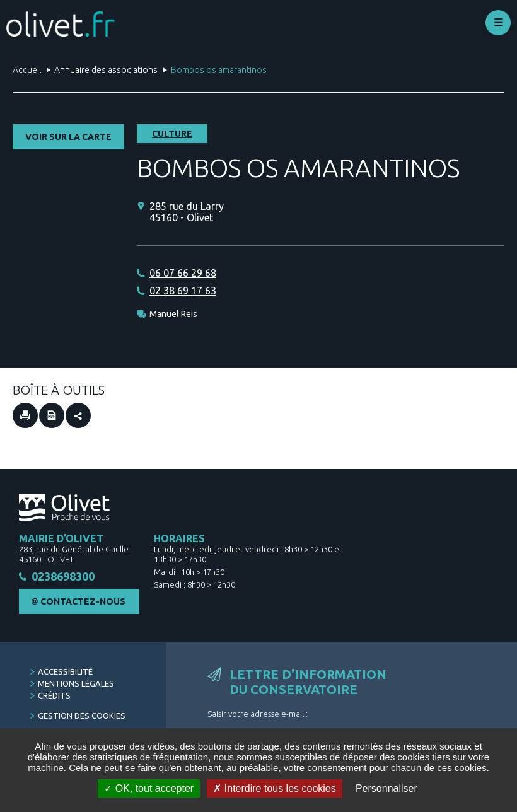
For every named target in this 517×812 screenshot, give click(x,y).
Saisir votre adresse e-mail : (258, 716)
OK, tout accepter (149, 788)
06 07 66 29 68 (183, 273)
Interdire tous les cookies (274, 788)
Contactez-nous (83, 603)
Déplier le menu (498, 23)
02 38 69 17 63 (183, 291)
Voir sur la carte (68, 137)
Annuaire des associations (106, 70)
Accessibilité (65, 673)
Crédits (54, 697)
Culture (172, 134)
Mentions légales (76, 685)
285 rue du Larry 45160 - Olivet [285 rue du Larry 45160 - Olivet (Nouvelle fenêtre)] (187, 212)
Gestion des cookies (82, 717)
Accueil (27, 70)
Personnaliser (386, 788)
